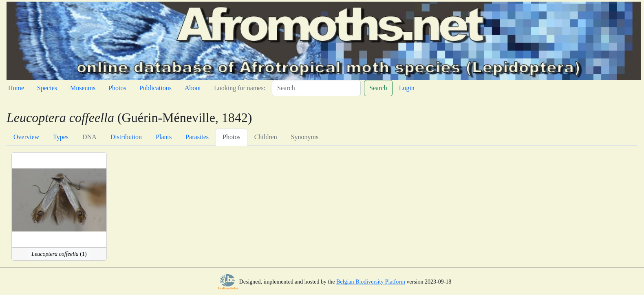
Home (16, 88)
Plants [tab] (164, 137)
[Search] (316, 88)
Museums (83, 88)
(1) (59, 254)
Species (47, 88)
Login (407, 88)
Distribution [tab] (126, 137)
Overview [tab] (26, 137)
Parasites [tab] (197, 137)
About (193, 88)
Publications (155, 88)
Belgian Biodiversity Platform (371, 282)
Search (378, 88)
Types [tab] (61, 137)
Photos (117, 88)
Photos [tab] (232, 137)
